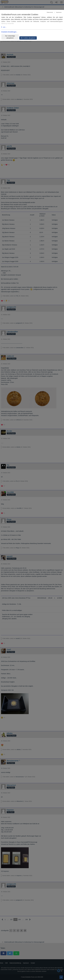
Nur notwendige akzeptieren (10, 37)
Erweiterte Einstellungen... (9, 32)
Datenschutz (50, 12)
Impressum (59, 12)
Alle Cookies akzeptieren (28, 38)
